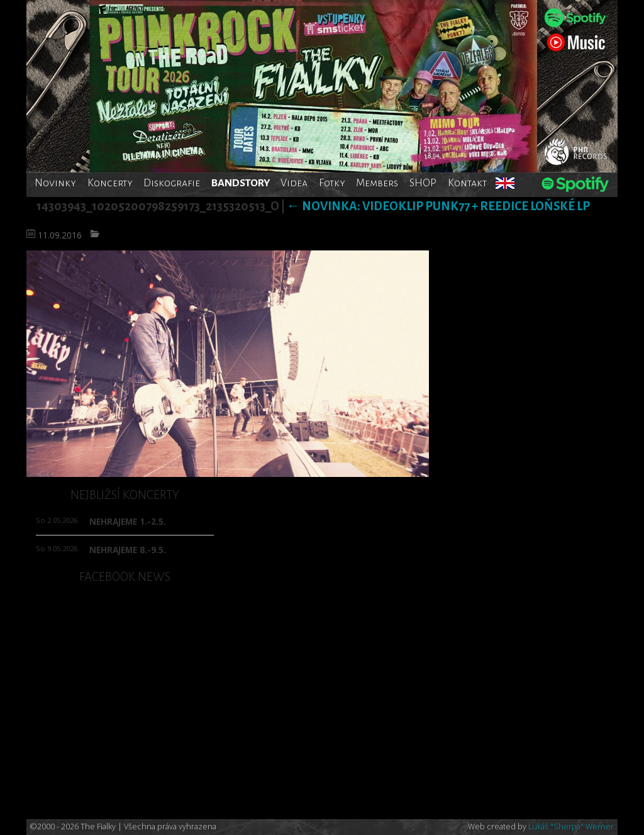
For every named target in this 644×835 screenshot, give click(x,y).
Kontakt (467, 183)
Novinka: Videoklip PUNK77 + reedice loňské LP (438, 206)
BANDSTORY (241, 183)
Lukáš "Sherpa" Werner (571, 827)
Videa (294, 183)
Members (377, 183)
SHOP (423, 183)
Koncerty (110, 183)
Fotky (332, 183)
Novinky (55, 183)
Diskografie (172, 183)
